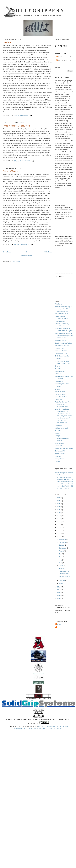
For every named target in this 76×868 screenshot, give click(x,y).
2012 (59, 536)
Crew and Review (61, 351)
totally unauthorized (61, 428)
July (61, 554)
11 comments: (25, 161)
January (62, 583)
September (63, 548)
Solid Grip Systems (61, 397)
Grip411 (58, 366)
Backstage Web (60, 451)
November (63, 542)
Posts (59, 56)
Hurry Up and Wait (61, 423)
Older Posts (48, 252)
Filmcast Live (59, 348)
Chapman (58, 359)
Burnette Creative (61, 340)
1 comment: (24, 115)
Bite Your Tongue (10, 171)
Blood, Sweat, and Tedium (64, 343)
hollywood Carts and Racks (64, 448)
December (63, 539)
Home (28, 252)
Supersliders (59, 381)
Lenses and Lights (61, 353)
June (61, 557)
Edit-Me (58, 461)
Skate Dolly (59, 446)
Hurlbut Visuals (60, 321)
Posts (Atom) (16, 261)
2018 (59, 519)
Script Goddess (60, 392)
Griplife (57, 389)
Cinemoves (59, 399)
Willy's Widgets (60, 454)
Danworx (58, 374)
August (61, 551)
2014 (59, 531)
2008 (59, 596)
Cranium (58, 386)
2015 (59, 528)
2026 (59, 498)
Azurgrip (58, 624)
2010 (59, 590)
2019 (59, 516)
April (61, 563)
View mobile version (27, 255)
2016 (59, 525)
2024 (59, 504)
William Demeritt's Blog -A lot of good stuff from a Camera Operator (63, 309)
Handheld (7, 42)
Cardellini (58, 456)
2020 (59, 513)
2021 (59, 510)
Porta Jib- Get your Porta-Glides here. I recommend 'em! (63, 404)
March (61, 566)
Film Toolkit (59, 304)
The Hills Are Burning (62, 346)
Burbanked (59, 425)
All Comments (62, 60)
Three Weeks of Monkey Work (16, 126)
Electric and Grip (60, 394)
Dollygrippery (38, 10)
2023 (59, 507)
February (62, 580)
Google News (59, 459)
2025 (59, 501)
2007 (59, 599)
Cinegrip (58, 436)
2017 (59, 522)
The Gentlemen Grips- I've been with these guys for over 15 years (64, 336)
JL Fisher (58, 369)
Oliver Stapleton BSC (62, 384)
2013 (59, 534)
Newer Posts (7, 252)
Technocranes (60, 443)
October (62, 545)
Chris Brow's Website (62, 356)
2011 (59, 587)
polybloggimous (60, 371)
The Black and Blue (61, 314)
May (61, 560)
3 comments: (25, 244)
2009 (59, 593)
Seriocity (58, 433)
